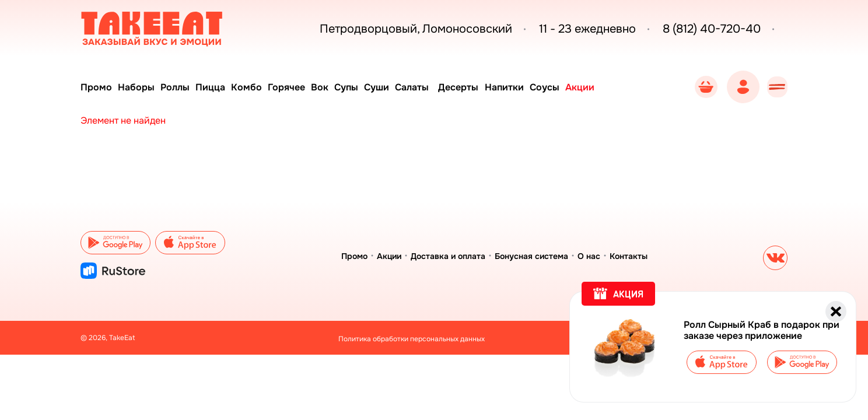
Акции (608, 87)
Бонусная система (531, 256)
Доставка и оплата (448, 256)
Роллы (180, 87)
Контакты (629, 256)
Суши (394, 87)
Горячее (297, 87)
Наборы (139, 87)
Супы (361, 87)
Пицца (217, 87)
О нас (589, 256)
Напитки (528, 87)
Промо (96, 87)
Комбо (255, 87)
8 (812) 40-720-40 (695, 29)
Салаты (432, 87)
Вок (333, 87)
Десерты (480, 87)
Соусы (570, 87)
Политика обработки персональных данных (412, 339)
